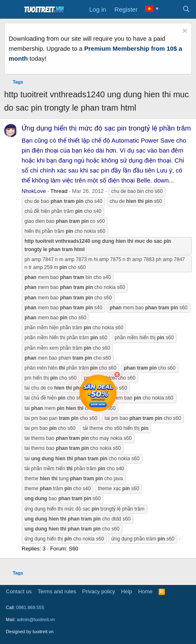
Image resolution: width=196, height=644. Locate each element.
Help (127, 591)
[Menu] (11, 10)
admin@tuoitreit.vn (36, 619)
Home (146, 591)
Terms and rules (57, 591)
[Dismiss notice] (184, 32)
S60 (73, 549)
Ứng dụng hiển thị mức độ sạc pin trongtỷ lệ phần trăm (106, 128)
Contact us (19, 591)
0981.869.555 (30, 607)
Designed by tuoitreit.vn (30, 632)
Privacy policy (99, 591)
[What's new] (170, 10)
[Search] (186, 10)
